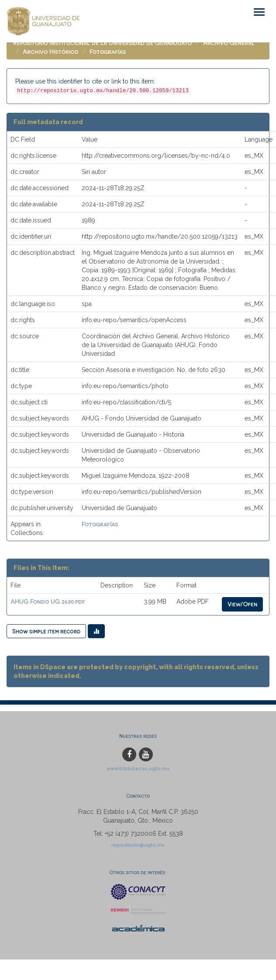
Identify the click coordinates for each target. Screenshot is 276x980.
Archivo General (229, 43)
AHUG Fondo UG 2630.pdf (48, 601)
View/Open (242, 604)
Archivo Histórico (50, 51)
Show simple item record (46, 631)
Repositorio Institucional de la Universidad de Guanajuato (102, 43)
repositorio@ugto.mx (138, 845)
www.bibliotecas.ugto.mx (138, 768)
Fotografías (108, 51)
